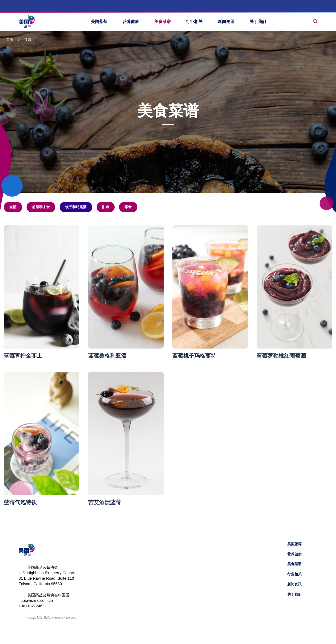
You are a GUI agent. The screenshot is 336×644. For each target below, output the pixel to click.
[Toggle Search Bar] (315, 22)
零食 (128, 207)
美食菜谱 (294, 564)
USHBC (44, 617)
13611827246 (31, 606)
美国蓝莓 (294, 544)
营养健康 (294, 554)
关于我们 (294, 594)
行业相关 (294, 574)
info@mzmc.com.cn (36, 601)
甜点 (106, 207)
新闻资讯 (294, 584)
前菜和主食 (41, 207)
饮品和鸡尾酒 (76, 207)
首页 (10, 40)
